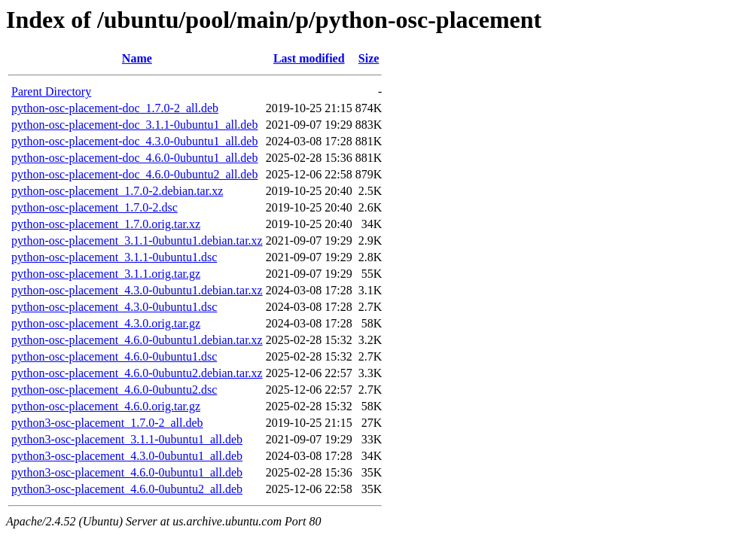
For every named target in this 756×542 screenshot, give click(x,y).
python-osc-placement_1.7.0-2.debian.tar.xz (117, 191)
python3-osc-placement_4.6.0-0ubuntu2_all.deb (127, 489)
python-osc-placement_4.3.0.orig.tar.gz (106, 323)
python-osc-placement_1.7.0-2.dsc (94, 207)
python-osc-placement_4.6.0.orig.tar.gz (106, 406)
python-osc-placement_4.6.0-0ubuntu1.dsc (114, 356)
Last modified (309, 58)
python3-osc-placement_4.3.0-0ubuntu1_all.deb (127, 456)
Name (137, 58)
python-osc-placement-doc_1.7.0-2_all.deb (115, 108)
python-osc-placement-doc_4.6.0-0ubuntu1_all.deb (134, 158)
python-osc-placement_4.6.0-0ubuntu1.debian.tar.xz (137, 340)
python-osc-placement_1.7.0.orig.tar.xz (106, 224)
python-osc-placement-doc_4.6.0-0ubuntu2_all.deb (134, 174)
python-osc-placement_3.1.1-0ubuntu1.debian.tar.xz (137, 241)
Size (369, 58)
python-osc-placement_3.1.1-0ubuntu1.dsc (114, 257)
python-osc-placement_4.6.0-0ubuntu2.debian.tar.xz (137, 373)
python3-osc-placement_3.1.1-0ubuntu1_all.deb (127, 439)
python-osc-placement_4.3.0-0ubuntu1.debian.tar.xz (137, 290)
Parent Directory (51, 91)
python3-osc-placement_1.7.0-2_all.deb (107, 423)
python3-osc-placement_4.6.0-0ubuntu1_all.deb (127, 472)
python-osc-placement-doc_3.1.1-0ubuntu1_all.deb (134, 125)
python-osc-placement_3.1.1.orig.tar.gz (106, 274)
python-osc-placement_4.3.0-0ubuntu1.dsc (114, 307)
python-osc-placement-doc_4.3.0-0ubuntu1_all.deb (134, 141)
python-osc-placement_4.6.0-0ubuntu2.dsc (114, 390)
